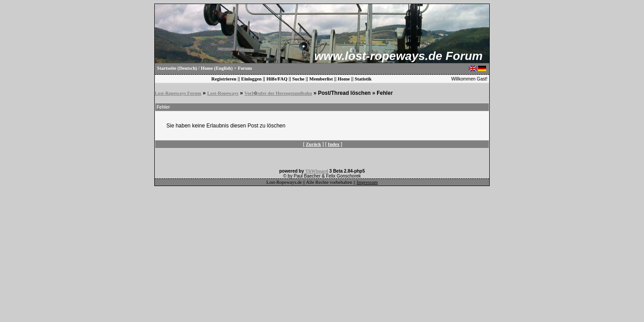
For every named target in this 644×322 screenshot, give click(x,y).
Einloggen (251, 79)
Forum (245, 68)
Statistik (363, 79)
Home (344, 79)
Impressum (367, 182)
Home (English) (217, 68)
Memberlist (321, 79)
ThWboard (317, 171)
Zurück (314, 144)
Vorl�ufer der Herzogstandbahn (278, 93)
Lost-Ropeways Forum (178, 93)
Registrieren (224, 79)
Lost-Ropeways (223, 93)
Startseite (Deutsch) (177, 68)
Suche (299, 79)
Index (334, 144)
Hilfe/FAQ (277, 79)
